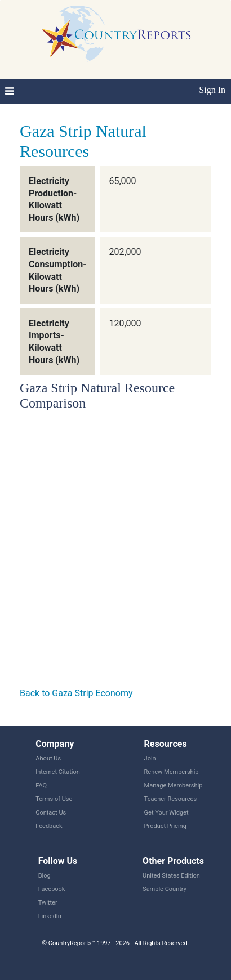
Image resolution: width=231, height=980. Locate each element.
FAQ (41, 786)
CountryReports (115, 34)
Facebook (52, 889)
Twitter (48, 903)
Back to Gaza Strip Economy (76, 693)
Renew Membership (172, 772)
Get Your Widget (166, 813)
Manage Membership (174, 786)
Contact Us (51, 813)
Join (150, 759)
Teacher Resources (170, 799)
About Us (48, 759)
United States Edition (171, 876)
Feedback (49, 826)
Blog (45, 876)
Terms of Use (54, 799)
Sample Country (165, 889)
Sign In (212, 90)
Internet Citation (58, 772)
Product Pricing (165, 826)
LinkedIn (50, 916)
